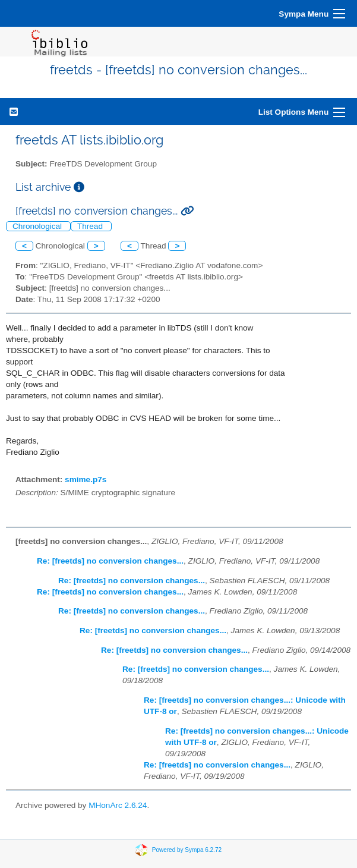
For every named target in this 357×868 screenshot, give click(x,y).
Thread (91, 226)
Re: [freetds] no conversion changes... (110, 561)
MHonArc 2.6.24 (118, 805)
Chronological (38, 226)
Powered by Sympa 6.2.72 (187, 850)
